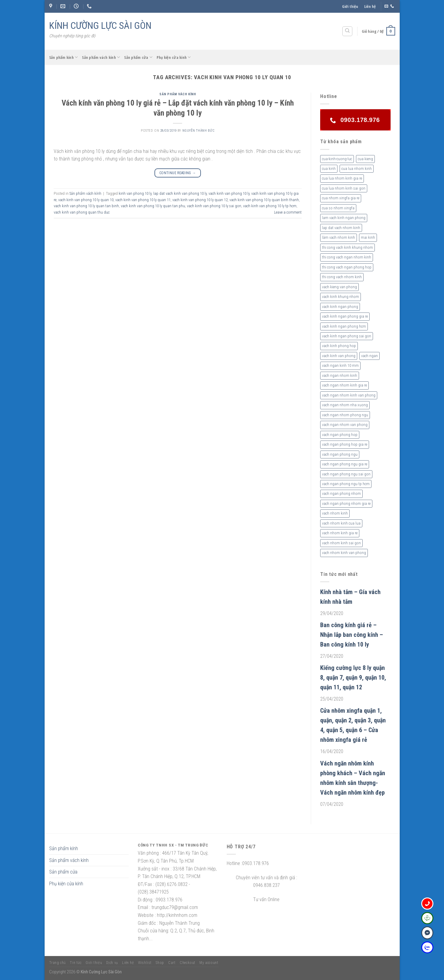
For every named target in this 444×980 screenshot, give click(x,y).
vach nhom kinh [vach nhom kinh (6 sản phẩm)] (335, 513)
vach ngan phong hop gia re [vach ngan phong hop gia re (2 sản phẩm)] (345, 444)
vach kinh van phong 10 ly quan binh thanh (264, 200)
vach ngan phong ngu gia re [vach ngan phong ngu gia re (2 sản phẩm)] (345, 464)
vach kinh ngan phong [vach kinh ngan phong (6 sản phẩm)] (340, 307)
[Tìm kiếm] (347, 31)
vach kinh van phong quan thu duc (82, 212)
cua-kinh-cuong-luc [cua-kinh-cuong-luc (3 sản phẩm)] (337, 159)
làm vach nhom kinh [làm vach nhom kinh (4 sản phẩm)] (339, 237)
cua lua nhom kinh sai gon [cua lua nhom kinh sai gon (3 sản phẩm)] (344, 188)
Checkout (188, 963)
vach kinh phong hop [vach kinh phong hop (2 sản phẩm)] (339, 346)
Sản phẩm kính (64, 57)
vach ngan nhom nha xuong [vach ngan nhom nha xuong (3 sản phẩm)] (345, 405)
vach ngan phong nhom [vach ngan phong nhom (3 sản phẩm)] (341, 493)
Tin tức (76, 963)
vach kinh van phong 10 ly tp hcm (270, 206)
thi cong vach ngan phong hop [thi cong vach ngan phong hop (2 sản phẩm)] (347, 267)
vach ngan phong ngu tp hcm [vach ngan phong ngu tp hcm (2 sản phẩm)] (346, 484)
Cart (172, 963)
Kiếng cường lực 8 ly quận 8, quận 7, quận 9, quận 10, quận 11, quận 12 (353, 678)
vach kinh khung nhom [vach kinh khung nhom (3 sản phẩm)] (341, 297)
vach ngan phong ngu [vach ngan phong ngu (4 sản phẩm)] (340, 454)
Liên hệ (370, 6)
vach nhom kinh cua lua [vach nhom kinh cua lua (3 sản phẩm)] (341, 523)
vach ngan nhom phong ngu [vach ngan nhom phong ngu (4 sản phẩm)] (345, 415)
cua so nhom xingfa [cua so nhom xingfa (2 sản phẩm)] (338, 208)
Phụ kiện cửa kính (174, 57)
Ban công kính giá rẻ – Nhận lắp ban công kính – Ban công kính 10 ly (352, 635)
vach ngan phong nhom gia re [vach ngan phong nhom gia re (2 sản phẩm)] (346, 504)
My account (209, 963)
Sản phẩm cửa (138, 57)
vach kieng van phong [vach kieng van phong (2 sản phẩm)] (339, 287)
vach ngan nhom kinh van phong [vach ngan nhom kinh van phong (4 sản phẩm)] (349, 395)
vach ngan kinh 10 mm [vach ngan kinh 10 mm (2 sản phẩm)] (340, 365)
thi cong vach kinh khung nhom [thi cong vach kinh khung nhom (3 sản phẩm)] (347, 247)
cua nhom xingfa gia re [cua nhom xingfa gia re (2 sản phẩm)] (341, 198)
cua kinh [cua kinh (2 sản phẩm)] (329, 169)
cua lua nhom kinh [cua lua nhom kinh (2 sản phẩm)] (357, 169)
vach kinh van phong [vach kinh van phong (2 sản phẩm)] (339, 356)
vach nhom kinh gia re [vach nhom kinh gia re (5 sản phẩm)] (340, 533)
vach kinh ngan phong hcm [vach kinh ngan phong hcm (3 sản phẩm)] (344, 326)
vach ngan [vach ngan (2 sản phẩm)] (369, 356)
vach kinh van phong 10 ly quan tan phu (153, 206)
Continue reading (178, 173)
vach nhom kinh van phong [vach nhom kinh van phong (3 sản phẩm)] (344, 553)
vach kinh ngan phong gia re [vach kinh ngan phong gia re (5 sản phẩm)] (345, 316)
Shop (160, 963)
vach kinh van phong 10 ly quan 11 (143, 200)
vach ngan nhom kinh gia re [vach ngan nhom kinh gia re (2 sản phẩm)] (344, 385)
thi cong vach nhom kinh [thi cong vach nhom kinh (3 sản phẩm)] (342, 277)
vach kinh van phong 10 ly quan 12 (200, 200)
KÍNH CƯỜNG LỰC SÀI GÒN (100, 25)
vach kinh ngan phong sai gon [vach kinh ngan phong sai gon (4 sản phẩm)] (347, 336)
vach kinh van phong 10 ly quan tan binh (86, 206)
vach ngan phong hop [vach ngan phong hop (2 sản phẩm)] (340, 435)
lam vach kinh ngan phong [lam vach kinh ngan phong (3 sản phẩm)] (344, 218)
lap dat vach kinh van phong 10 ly (180, 193)
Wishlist (145, 963)
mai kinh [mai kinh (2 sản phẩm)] (368, 237)
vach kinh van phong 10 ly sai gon (214, 206)
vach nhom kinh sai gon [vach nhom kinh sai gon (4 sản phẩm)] (341, 543)
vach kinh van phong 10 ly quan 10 (86, 200)
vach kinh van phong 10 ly (229, 193)
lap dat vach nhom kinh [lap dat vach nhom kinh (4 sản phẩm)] (341, 228)
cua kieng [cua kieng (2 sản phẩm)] (365, 159)
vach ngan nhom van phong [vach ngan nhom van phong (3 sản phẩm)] (345, 425)
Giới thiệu (350, 6)
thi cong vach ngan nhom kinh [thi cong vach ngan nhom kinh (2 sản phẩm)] (347, 257)
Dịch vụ (112, 963)
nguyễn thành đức (198, 131)
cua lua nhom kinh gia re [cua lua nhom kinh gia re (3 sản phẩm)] (342, 178)
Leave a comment (288, 212)
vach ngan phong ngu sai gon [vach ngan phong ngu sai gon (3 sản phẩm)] (346, 474)
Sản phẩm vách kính (101, 57)
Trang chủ (58, 963)
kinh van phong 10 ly (135, 193)
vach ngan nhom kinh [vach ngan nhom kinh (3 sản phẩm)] (340, 375)
